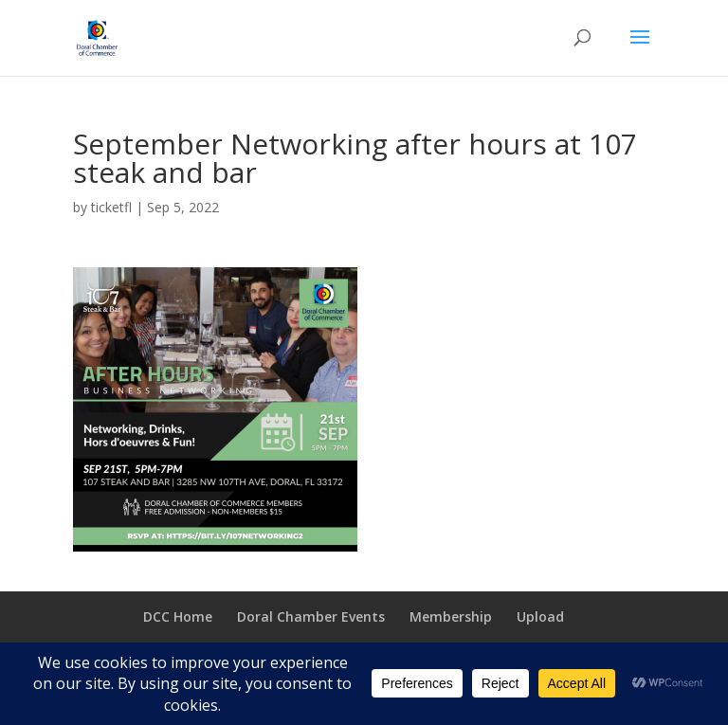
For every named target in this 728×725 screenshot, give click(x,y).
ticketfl (111, 207)
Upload (540, 616)
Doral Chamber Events (311, 616)
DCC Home (178, 616)
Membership (451, 616)
